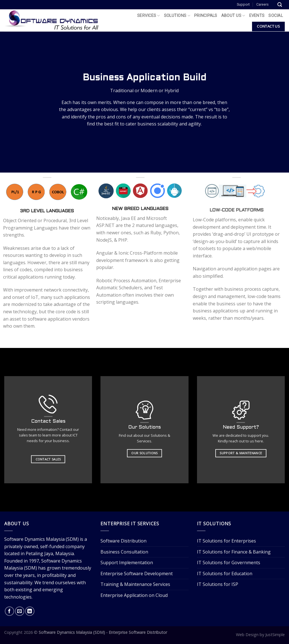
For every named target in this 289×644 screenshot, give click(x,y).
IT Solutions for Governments (229, 563)
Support (243, 4)
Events (257, 16)
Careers (262, 4)
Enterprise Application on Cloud (134, 595)
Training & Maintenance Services (135, 584)
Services (149, 16)
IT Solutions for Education (225, 574)
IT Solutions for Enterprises (226, 541)
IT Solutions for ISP (218, 584)
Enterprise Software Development (137, 574)
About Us (233, 16)
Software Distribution (123, 541)
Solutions (177, 16)
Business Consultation (124, 552)
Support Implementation (127, 563)
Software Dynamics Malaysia (34, 539)
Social (276, 16)
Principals (206, 16)
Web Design (247, 635)
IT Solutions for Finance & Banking (234, 552)
